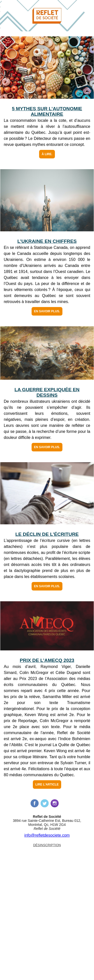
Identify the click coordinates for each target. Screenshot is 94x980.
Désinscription (47, 845)
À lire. (47, 154)
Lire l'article (47, 785)
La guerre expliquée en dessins (47, 392)
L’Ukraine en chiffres (47, 241)
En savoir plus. (47, 311)
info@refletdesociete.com (47, 835)
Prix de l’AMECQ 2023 (47, 660)
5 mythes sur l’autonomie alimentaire (47, 111)
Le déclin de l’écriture (47, 534)
